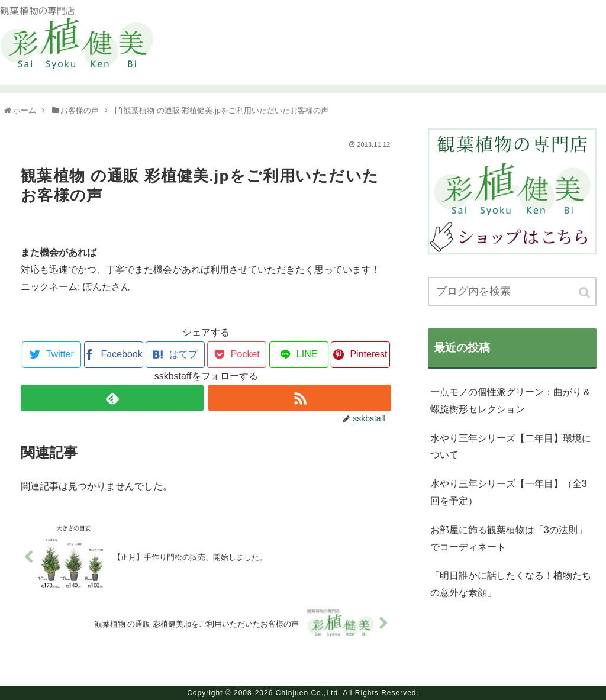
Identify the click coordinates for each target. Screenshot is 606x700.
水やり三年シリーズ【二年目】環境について (511, 447)
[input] (512, 291)
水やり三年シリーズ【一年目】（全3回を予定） (509, 492)
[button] (585, 293)
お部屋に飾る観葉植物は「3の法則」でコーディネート (509, 538)
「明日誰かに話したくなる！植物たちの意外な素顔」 (511, 584)
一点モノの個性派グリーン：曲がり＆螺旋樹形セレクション (511, 401)
